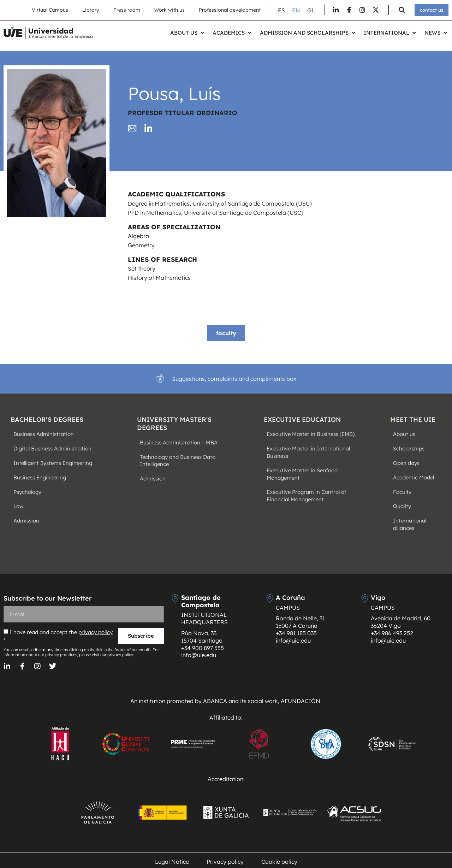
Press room (127, 10)
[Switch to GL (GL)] (311, 10)
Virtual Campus (50, 10)
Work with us (169, 10)
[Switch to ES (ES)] (281, 10)
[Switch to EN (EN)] (296, 10)
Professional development (230, 10)
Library (91, 10)
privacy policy (96, 632)
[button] (402, 10)
